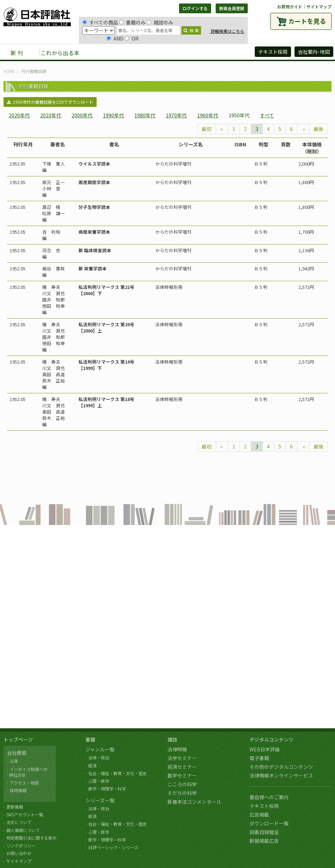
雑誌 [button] (125, 52)
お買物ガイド (290, 6)
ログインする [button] (195, 8)
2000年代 (82, 115)
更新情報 (15, 807)
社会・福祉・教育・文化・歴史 (118, 773)
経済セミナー (182, 767)
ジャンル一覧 (100, 749)
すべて (267, 115)
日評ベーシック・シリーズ (113, 847)
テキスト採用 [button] (273, 52)
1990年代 (113, 115)
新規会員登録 (232, 8)
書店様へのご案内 (269, 797)
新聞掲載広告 (264, 841)
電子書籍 (259, 758)
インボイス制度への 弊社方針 (27, 772)
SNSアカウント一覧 (25, 814)
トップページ (18, 739)
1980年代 (145, 115)
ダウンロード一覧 (269, 823)
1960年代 (208, 115)
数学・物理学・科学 (107, 789)
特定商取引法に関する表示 (31, 838)
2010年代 (51, 115)
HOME (9, 71)
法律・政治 (99, 757)
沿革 (14, 761)
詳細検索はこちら (227, 31)
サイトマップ (319, 6)
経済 (92, 765)
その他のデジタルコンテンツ (281, 767)
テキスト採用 (264, 806)
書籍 (90, 739)
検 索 (191, 30)
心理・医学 (99, 781)
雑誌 (172, 739)
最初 (207, 129)
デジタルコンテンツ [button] (167, 52)
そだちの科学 (182, 793)
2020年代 (19, 115)
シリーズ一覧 (100, 800)
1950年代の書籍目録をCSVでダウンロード (50, 102)
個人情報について (23, 830)
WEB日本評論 (265, 749)
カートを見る (307, 21)
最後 (319, 129)
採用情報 (18, 790)
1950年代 (239, 115)
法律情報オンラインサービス (281, 775)
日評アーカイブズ (224, 52)
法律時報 (177, 749)
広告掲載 (259, 815)
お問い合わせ (19, 853)
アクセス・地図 (24, 783)
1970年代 (176, 115)
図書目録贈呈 (264, 832)
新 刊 (17, 53)
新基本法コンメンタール (194, 802)
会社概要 (17, 753)
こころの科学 (182, 784)
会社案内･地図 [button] (314, 52)
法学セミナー (182, 758)
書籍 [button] (102, 52)
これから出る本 (60, 53)
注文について (19, 822)
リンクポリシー (21, 845)
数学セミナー (182, 775)
